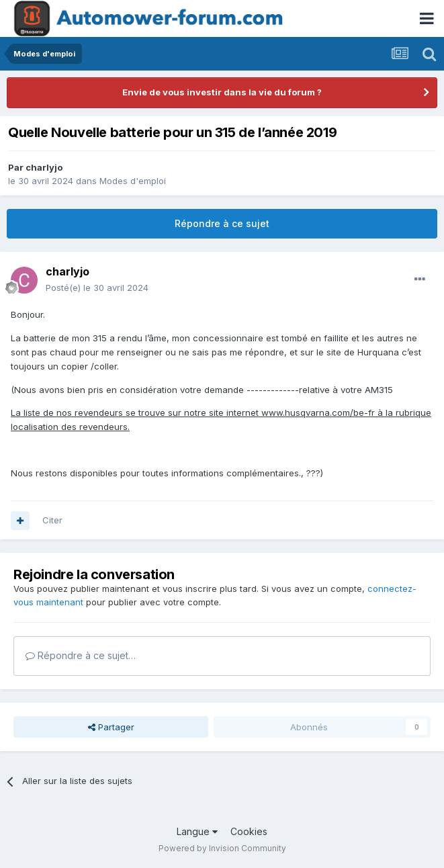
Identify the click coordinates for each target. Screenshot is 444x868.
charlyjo (44, 167)
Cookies (249, 831)
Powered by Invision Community (222, 848)
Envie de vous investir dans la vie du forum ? (222, 92)
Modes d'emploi (133, 181)
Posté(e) (97, 288)
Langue (197, 831)
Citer (52, 520)
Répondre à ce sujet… (81, 655)
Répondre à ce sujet (222, 223)
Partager (111, 727)
